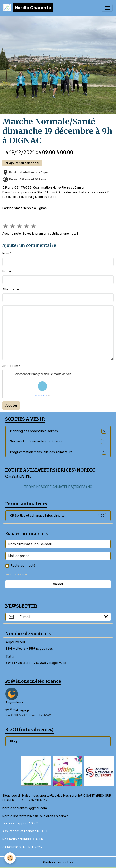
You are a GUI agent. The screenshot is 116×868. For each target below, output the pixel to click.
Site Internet (12, 289)
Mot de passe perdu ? (18, 574)
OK (106, 617)
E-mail (7, 271)
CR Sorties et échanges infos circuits (58, 516)
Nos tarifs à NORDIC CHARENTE (25, 839)
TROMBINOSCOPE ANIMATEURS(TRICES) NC (58, 487)
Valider (58, 584)
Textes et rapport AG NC (20, 823)
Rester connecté (23, 566)
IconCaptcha (41, 396)
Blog (13, 741)
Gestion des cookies (58, 862)
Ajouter (11, 405)
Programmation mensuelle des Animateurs (58, 452)
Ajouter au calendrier (22, 163)
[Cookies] (10, 858)
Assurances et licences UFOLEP (25, 831)
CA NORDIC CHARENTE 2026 (22, 847)
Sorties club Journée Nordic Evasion (58, 441)
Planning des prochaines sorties (58, 431)
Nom (6, 253)
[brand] (28, 8)
